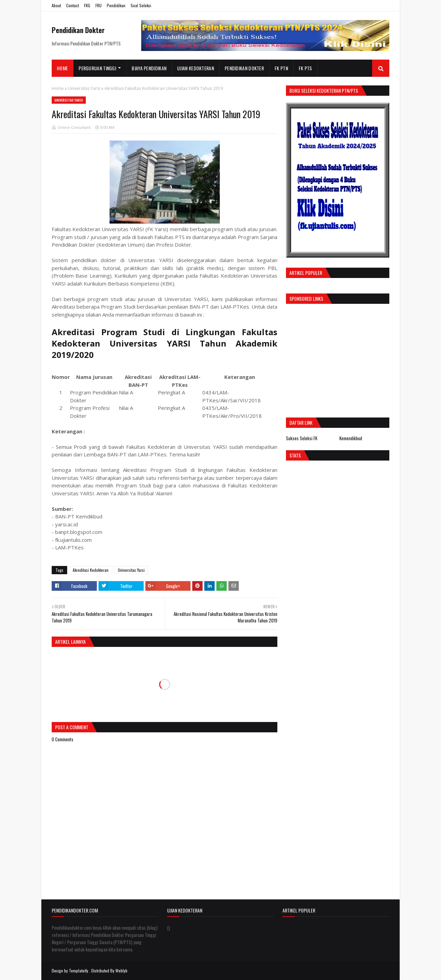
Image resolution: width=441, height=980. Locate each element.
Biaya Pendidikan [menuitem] (149, 68)
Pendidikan (116, 5)
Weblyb (121, 971)
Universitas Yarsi (84, 88)
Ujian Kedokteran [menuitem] (196, 68)
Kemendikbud (351, 438)
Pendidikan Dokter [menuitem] (244, 68)
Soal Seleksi (141, 5)
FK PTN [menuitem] (281, 68)
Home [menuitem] (62, 68)
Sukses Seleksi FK (302, 438)
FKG (87, 5)
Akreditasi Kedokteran (91, 570)
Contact (73, 5)
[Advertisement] (344, 359)
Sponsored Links (306, 298)
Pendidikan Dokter (78, 30)
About (56, 5)
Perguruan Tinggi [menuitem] (97, 68)
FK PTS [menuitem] (305, 68)
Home (58, 88)
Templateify (79, 971)
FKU (99, 5)
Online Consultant (74, 127)
